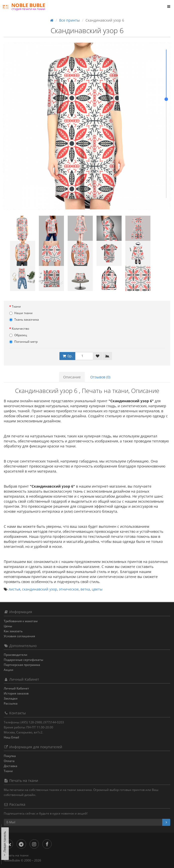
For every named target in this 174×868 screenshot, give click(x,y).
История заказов (16, 693)
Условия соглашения (19, 636)
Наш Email (11, 737)
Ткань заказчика (24, 320)
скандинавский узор (40, 589)
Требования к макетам (21, 621)
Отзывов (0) (100, 377)
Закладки (11, 698)
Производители (16, 655)
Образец (18, 335)
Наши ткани (21, 313)
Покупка (10, 756)
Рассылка (11, 703)
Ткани (16, 306)
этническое (69, 589)
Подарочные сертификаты (23, 660)
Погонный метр (23, 342)
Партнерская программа (22, 665)
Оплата (9, 761)
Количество (20, 329)
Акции (9, 670)
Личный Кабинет (16, 688)
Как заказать (13, 631)
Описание (72, 377)
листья (14, 589)
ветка (85, 589)
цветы (97, 589)
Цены (8, 626)
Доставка (11, 766)
